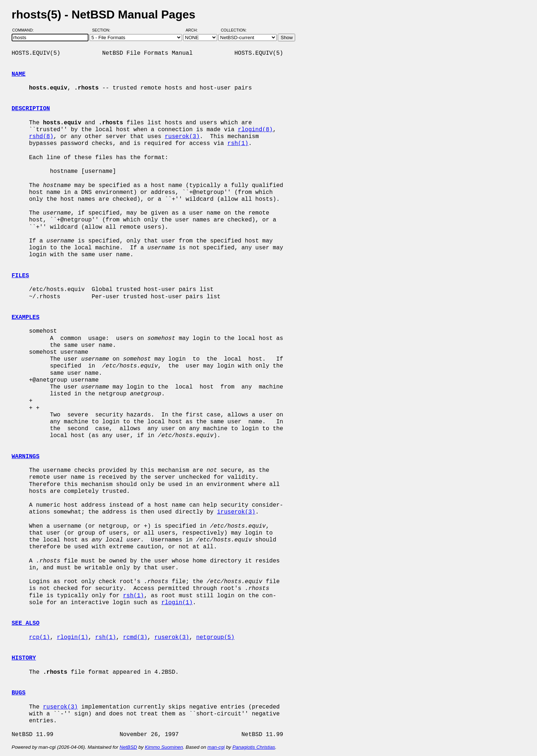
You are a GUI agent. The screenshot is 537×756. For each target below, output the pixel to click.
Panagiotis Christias (254, 747)
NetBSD (128, 747)
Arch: (195, 30)
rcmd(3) (135, 637)
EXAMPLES (26, 317)
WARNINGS (26, 457)
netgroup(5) (215, 637)
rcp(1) (40, 637)
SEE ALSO (26, 623)
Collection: (234, 30)
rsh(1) (238, 144)
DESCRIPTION (31, 109)
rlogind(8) (255, 130)
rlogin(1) (177, 603)
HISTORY (24, 658)
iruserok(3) (236, 512)
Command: (25, 30)
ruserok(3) (182, 137)
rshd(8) (41, 137)
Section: (103, 30)
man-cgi (216, 747)
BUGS (18, 693)
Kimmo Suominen (164, 747)
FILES (20, 276)
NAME (18, 74)
